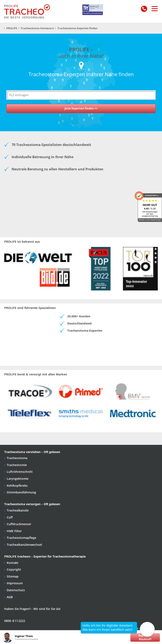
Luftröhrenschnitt (20, 472)
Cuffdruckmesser (19, 524)
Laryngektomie (18, 479)
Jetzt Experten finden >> (81, 108)
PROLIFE (12, 28)
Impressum (15, 583)
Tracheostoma (17, 458)
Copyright (14, 569)
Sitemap (13, 576)
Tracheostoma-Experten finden (77, 28)
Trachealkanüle (18, 510)
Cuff (10, 517)
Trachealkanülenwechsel (24, 545)
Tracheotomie (17, 465)
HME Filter (14, 531)
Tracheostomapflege (22, 538)
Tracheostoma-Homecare (37, 28)
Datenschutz (16, 590)
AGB (10, 597)
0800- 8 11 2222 (15, 621)
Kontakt (13, 563)
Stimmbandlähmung (21, 492)
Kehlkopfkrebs (17, 486)
